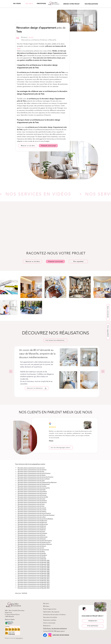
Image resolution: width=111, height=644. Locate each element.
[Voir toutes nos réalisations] (55, 340)
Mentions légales (10, 619)
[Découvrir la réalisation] (37, 388)
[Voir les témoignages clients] (61, 448)
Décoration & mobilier (50, 617)
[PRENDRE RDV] (93, 621)
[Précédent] (11, 372)
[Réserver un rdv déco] (28, 146)
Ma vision (46, 603)
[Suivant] (103, 372)
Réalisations (47, 626)
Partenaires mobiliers (50, 620)
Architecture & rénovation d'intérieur (54, 615)
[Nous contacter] (108, 312)
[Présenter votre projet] (48, 146)
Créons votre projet (49, 623)
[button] (41, 4)
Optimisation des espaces (51, 612)
